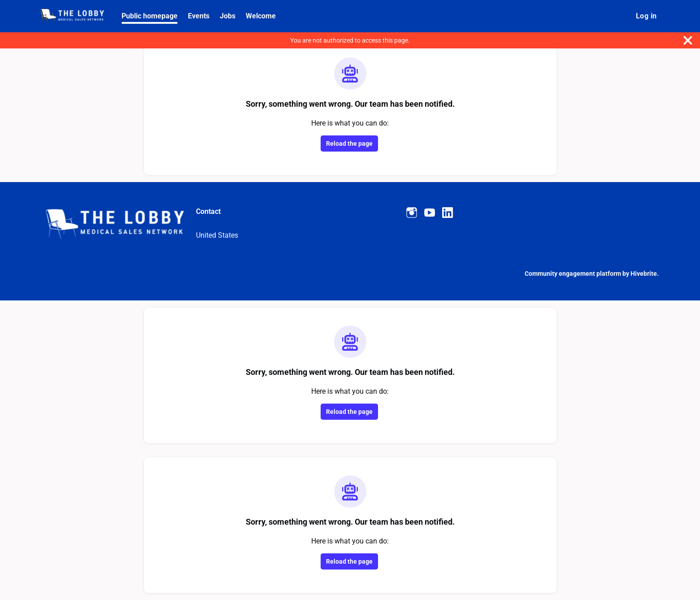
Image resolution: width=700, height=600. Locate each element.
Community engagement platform (573, 274)
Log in (646, 16)
